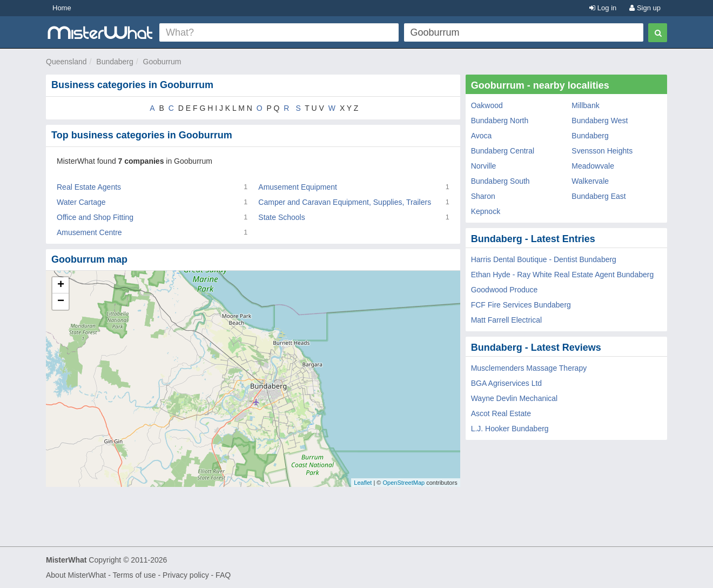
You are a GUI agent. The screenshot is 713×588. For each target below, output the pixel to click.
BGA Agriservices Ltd (507, 383)
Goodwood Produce (505, 290)
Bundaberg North (500, 121)
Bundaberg (115, 62)
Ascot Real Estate (501, 413)
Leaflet (363, 483)
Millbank (585, 105)
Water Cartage (81, 202)
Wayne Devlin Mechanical (514, 398)
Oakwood (487, 105)
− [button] (61, 302)
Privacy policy (186, 575)
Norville (484, 166)
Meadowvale (593, 166)
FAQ (223, 575)
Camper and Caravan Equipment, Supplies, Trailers (345, 202)
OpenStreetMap (403, 483)
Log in (603, 8)
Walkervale (590, 181)
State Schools (281, 217)
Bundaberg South (500, 181)
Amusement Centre (89, 232)
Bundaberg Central (503, 151)
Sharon (483, 196)
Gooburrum (162, 62)
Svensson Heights (602, 151)
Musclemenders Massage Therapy (529, 368)
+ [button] (61, 285)
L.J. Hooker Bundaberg (510, 429)
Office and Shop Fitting (95, 217)
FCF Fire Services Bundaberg (521, 305)
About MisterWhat (76, 575)
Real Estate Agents (89, 187)
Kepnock (486, 211)
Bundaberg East (598, 196)
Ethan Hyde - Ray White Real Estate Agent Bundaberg (563, 275)
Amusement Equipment (298, 187)
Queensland (66, 62)
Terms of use (134, 575)
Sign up (645, 8)
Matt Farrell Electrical (506, 320)
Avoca (482, 136)
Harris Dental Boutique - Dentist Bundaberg (544, 259)
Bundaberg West (600, 121)
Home (62, 8)
